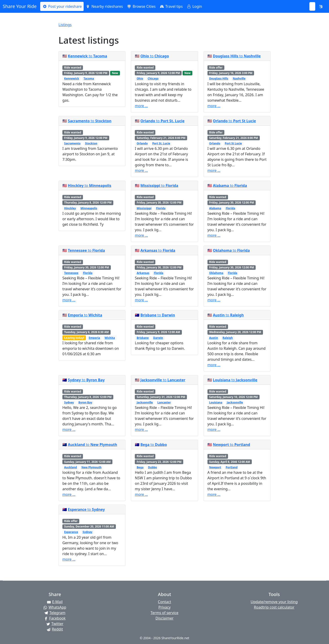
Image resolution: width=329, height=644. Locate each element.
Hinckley (70, 208)
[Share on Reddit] (55, 629)
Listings (65, 25)
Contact (164, 602)
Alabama (215, 208)
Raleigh (228, 338)
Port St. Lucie (161, 143)
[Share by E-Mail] (55, 602)
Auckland (71, 467)
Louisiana (216, 402)
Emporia (94, 338)
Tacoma (89, 78)
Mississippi (144, 208)
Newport (215, 467)
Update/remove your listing (274, 602)
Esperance (71, 532)
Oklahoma (216, 273)
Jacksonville (145, 402)
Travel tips (171, 6)
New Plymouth (91, 467)
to (88, 56)
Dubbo (153, 467)
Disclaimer (165, 618)
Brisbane (143, 338)
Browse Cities (141, 6)
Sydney (69, 402)
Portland (232, 467)
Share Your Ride (20, 6)
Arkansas (143, 273)
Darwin (158, 338)
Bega (140, 467)
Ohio (140, 78)
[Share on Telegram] (55, 613)
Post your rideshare (62, 6)
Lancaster (164, 402)
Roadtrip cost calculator (274, 607)
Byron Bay (85, 402)
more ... (141, 106)
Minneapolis (89, 208)
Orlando (142, 143)
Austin (214, 338)
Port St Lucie (233, 143)
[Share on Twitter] (55, 624)
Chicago (153, 78)
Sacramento (72, 143)
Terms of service (164, 613)
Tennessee (71, 273)
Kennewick (72, 78)
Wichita (110, 338)
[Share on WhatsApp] (55, 607)
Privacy (164, 607)
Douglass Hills (219, 78)
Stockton (91, 143)
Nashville (239, 78)
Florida (161, 208)
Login (194, 6)
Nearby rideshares (104, 6)
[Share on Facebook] (55, 618)
